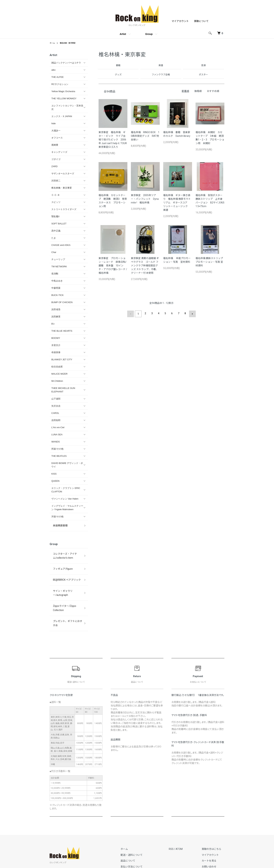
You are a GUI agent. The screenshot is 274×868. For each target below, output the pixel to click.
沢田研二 (56, 181)
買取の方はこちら (215, 812)
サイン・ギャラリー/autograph (67, 575)
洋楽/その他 (57, 517)
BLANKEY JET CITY (62, 360)
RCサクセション (60, 84)
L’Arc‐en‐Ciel (58, 427)
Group (149, 34)
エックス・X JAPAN (62, 116)
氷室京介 (56, 345)
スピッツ (56, 202)
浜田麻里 (56, 317)
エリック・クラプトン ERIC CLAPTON (66, 490)
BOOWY (56, 338)
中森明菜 (56, 288)
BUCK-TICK (57, 295)
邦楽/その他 (57, 449)
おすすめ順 (213, 91)
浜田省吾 (56, 309)
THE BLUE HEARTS (62, 331)
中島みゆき (57, 281)
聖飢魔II (55, 216)
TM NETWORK (59, 267)
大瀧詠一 (56, 131)
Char (54, 252)
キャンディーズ (59, 152)
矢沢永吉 (56, 406)
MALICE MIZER (59, 374)
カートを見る (212, 824)
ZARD (54, 166)
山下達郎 (56, 399)
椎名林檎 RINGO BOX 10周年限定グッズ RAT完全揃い (145, 136)
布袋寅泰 (56, 352)
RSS (178, 812)
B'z (53, 324)
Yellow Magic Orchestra (63, 91)
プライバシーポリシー (142, 841)
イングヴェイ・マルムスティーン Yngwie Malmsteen (67, 508)
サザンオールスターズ (63, 174)
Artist (123, 34)
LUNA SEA (57, 435)
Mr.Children (57, 381)
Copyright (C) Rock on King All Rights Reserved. (137, 861)
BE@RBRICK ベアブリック (65, 567)
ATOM (186, 812)
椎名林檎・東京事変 (70, 43)
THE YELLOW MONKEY (64, 98)
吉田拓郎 (56, 420)
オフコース (57, 138)
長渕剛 (55, 274)
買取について (201, 21)
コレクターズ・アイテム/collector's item (62, 550)
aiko (53, 70)
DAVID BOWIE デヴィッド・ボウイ (67, 465)
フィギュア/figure (60, 560)
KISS (54, 474)
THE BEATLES (59, 456)
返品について (138, 824)
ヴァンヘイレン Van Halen (65, 499)
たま (54, 238)
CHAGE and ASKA (61, 245)
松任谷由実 (57, 367)
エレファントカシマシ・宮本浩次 (67, 107)
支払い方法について (141, 829)
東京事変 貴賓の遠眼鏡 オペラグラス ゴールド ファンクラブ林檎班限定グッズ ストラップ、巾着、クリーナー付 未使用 (145, 266)
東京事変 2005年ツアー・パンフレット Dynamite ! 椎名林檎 (145, 199)
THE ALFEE (57, 77)
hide (54, 123)
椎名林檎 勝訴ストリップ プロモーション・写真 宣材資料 (209, 262)
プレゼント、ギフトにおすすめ (67, 590)
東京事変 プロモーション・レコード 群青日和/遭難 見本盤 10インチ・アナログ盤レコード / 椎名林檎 (113, 266)
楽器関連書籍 (58, 524)
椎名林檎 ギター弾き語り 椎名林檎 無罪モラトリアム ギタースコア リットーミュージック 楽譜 (177, 203)
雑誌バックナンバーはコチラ (66, 63)
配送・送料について (141, 818)
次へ (191, 314)
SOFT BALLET (59, 224)
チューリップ (58, 259)
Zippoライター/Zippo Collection (68, 582)
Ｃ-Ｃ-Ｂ (56, 195)
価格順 (198, 91)
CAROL (55, 413)
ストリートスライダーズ (64, 209)
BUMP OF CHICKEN (62, 302)
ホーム (53, 43)
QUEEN (55, 481)
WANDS (56, 442)
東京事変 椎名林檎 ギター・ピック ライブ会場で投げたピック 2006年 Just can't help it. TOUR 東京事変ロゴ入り (114, 140)
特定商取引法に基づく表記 (145, 835)
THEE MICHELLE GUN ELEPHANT (63, 390)
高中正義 (56, 231)
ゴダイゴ (56, 159)
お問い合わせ (212, 829)
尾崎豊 (55, 145)
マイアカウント (180, 21)
